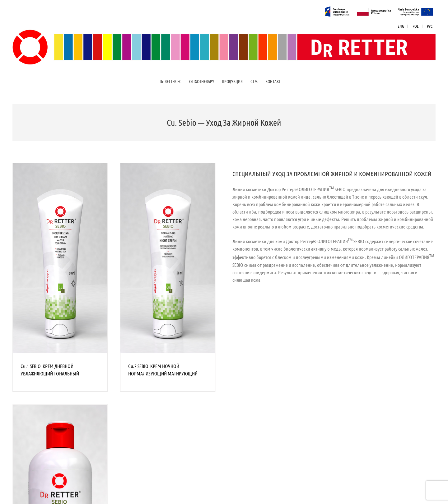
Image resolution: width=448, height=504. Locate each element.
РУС (430, 26)
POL (415, 26)
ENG (401, 26)
